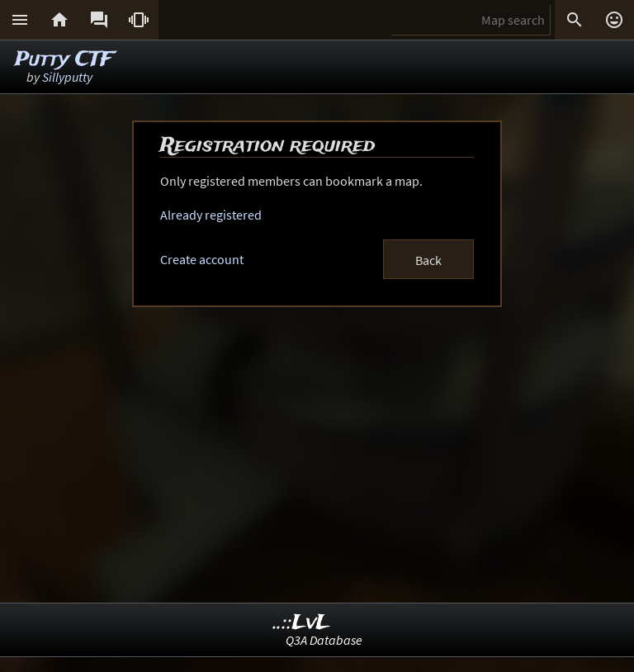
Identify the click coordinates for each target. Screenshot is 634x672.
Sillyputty (67, 77)
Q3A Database (324, 640)
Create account (202, 259)
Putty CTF (64, 60)
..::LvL (302, 623)
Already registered (211, 215)
